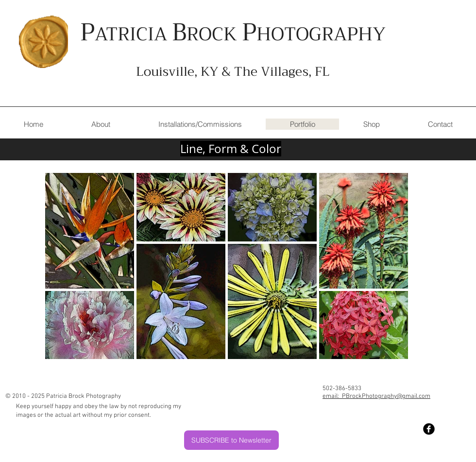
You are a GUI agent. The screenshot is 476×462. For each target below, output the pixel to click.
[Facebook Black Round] (429, 429)
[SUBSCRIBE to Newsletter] (231, 440)
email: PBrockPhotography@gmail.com (376, 396)
